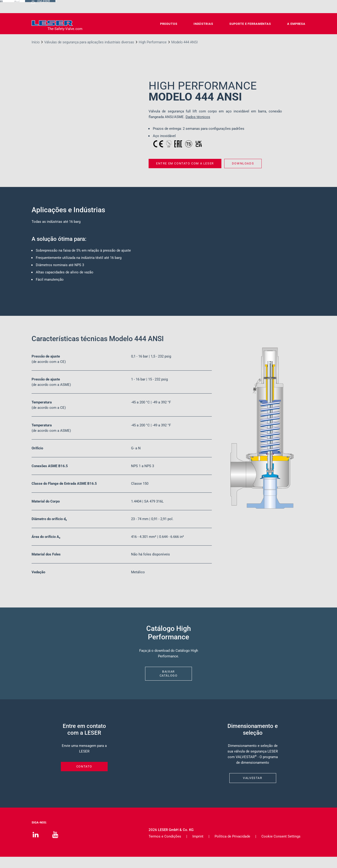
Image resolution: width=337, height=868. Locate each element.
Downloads (195, 6)
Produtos (169, 24)
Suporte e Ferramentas (250, 24)
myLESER (290, 7)
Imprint (198, 848)
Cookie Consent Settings (281, 848)
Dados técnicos (198, 117)
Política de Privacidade (232, 848)
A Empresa (296, 24)
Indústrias (203, 24)
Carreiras (220, 6)
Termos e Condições (165, 848)
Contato (171, 6)
